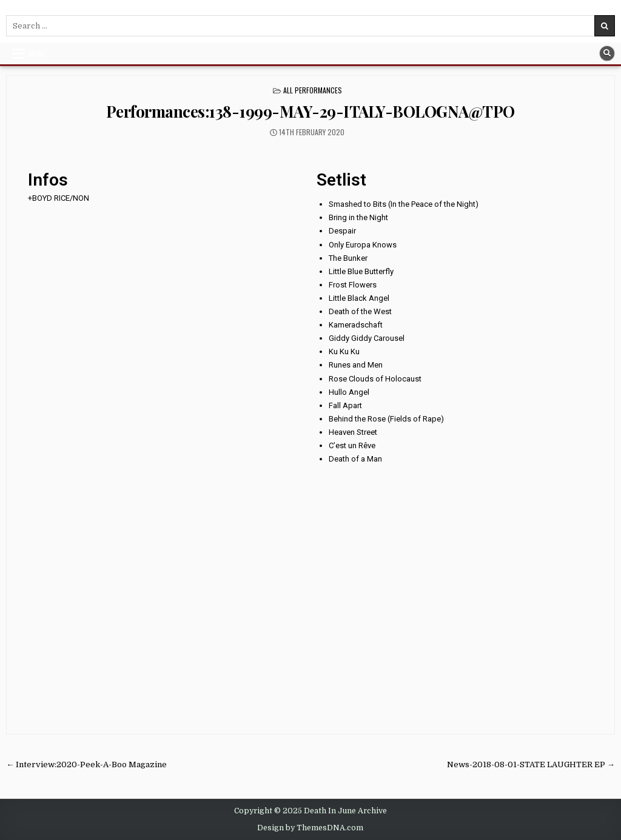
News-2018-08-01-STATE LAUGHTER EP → (531, 764)
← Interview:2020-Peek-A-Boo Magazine (86, 764)
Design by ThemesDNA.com (310, 828)
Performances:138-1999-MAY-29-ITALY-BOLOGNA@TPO (310, 111)
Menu (37, 53)
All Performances (313, 90)
